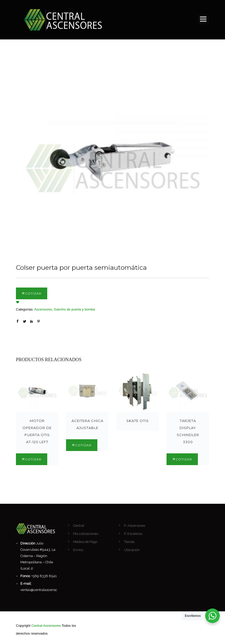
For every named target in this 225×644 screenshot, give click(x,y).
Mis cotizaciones (86, 534)
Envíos (78, 550)
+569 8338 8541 (44, 576)
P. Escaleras (133, 534)
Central (79, 526)
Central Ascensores (46, 626)
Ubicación (132, 550)
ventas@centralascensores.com (45, 590)
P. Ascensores (135, 526)
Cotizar (33, 293)
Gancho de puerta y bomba (74, 309)
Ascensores (43, 309)
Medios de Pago (85, 542)
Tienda (129, 542)
